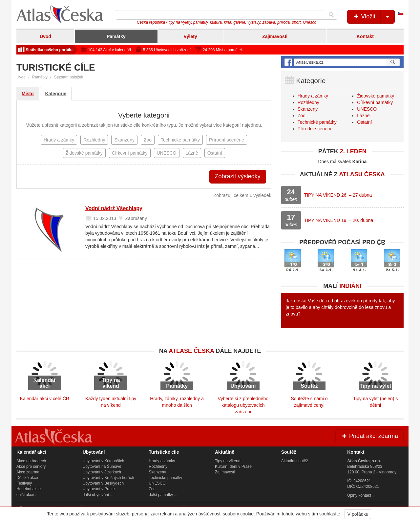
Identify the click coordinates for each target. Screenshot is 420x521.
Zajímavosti (275, 36)
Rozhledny (308, 102)
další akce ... (27, 495)
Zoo (302, 116)
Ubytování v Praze (99, 489)
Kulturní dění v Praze (233, 467)
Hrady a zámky (313, 96)
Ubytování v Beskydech (103, 483)
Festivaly (24, 483)
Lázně (363, 116)
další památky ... (163, 495)
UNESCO (367, 109)
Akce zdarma (28, 472)
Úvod (45, 36)
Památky (116, 36)
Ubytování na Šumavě (102, 467)
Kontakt (365, 36)
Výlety (190, 36)
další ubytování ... (98, 495)
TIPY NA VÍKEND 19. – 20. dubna (339, 220)
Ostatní (364, 122)
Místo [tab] (28, 94)
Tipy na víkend (228, 461)
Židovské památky (376, 96)
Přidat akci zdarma (369, 436)
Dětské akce (27, 478)
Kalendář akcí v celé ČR (45, 399)
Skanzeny (308, 109)
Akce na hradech (31, 461)
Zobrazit (238, 176)
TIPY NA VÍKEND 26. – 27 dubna (338, 195)
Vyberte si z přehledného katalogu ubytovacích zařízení (243, 405)
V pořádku (358, 514)
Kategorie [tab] (56, 94)
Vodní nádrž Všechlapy (114, 208)
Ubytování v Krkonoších (104, 461)
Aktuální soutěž (295, 461)
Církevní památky (375, 102)
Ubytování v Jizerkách (102, 472)
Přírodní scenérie (315, 129)
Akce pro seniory (31, 467)
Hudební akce (29, 489)
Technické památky (317, 122)
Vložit (374, 17)
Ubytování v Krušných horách (108, 478)
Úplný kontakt (359, 495)
